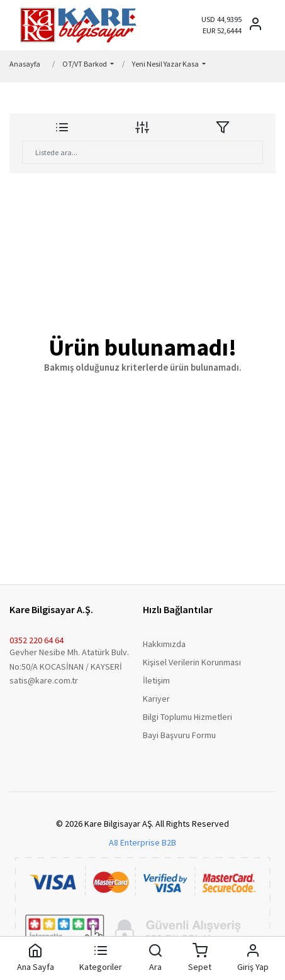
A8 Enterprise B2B (142, 842)
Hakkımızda (164, 644)
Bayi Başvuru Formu (179, 735)
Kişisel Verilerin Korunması (192, 662)
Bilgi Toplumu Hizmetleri (187, 717)
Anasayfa (25, 64)
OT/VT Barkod (85, 64)
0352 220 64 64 (36, 640)
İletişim (156, 680)
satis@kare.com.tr (44, 680)
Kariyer (156, 699)
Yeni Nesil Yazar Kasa (166, 64)
